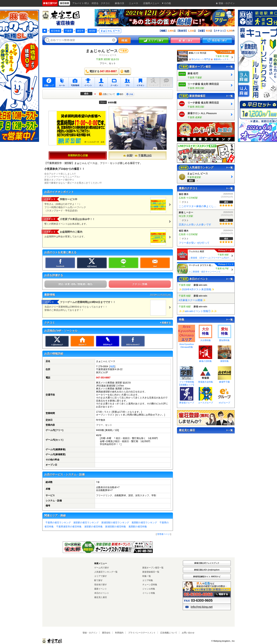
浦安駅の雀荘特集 (93, 527)
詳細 (130, 94)
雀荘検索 (55, 31)
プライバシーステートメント (142, 633)
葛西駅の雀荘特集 (138, 527)
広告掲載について (169, 633)
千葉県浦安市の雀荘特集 (69, 527)
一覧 (229, 67)
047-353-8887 (103, 378)
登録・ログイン (90, 633)
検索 (124, 40)
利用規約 (119, 633)
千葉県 (68, 31)
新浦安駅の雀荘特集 (116, 527)
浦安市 (80, 31)
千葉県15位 (143, 156)
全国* (128, 156)
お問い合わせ (188, 633)
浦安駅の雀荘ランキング (86, 523)
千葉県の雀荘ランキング (58, 523)
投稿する (165, 323)
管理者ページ (164, 534)
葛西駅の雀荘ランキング (144, 523)
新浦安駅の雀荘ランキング (115, 523)
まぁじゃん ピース (102, 51)
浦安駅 (92, 31)
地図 (112, 366)
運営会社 (106, 633)
